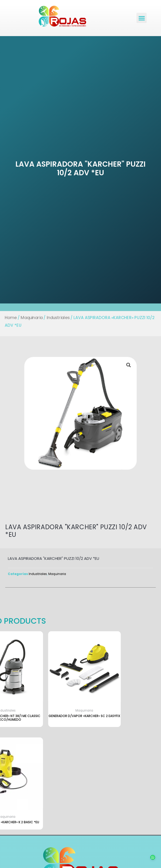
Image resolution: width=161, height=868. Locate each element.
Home (8, 317)
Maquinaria (30, 317)
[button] (142, 18)
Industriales (57, 317)
